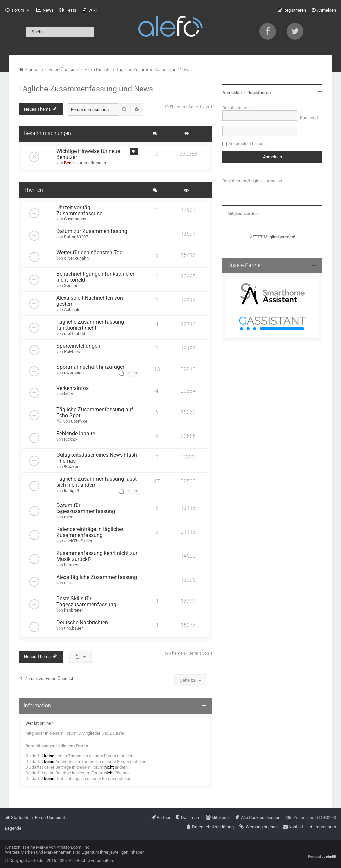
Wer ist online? (39, 723)
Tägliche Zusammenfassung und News (86, 89)
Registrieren (259, 93)
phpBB (331, 857)
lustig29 (71, 490)
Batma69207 (76, 237)
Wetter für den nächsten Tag (89, 253)
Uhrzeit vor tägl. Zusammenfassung (79, 211)
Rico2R (71, 439)
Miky (68, 394)
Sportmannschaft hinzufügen (91, 367)
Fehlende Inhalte (76, 434)
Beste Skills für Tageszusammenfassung (86, 602)
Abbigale (72, 309)
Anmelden (232, 93)
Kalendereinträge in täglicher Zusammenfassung (90, 532)
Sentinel (72, 286)
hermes (71, 565)
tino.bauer (73, 628)
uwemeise (74, 373)
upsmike (79, 421)
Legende (13, 828)
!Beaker (71, 466)
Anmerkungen (93, 163)
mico (69, 517)
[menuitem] (45, 10)
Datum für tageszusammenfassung (86, 508)
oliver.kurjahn (76, 258)
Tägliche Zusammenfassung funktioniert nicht (90, 325)
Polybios (72, 351)
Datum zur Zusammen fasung (92, 231)
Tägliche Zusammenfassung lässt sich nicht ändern (96, 482)
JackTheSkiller (78, 541)
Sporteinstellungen (78, 346)
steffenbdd (74, 333)
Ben (68, 163)
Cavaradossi (76, 219)
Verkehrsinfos (72, 388)
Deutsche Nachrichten (82, 623)
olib (67, 583)
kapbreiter (73, 610)
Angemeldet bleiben (247, 144)
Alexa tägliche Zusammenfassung (97, 577)
